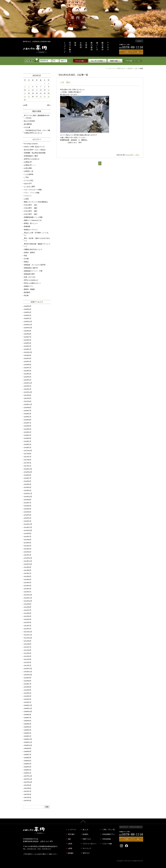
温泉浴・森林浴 (29, 253)
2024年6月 (28, 355)
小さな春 (27, 127)
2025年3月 (28, 343)
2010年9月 (28, 678)
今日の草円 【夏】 (31, 208)
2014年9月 (28, 534)
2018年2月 (28, 444)
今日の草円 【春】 (31, 211)
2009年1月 (28, 736)
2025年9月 (28, 331)
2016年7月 (28, 478)
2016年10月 (28, 472)
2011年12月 (28, 632)
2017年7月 (28, 457)
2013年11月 (28, 561)
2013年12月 (28, 558)
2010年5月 (28, 690)
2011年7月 (28, 647)
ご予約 (26, 177)
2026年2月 (28, 315)
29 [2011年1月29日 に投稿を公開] (45, 97)
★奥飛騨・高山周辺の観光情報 (35, 153)
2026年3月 (28, 312)
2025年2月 (28, 346)
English (139, 41)
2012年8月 (28, 607)
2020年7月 (28, 411)
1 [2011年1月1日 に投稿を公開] (45, 83)
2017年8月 (28, 454)
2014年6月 (28, 540)
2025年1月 (28, 349)
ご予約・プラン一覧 (108, 830)
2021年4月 (28, 401)
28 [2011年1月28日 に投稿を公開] (41, 97)
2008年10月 (28, 745)
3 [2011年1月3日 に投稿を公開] (25, 87)
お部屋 (70, 848)
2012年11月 (28, 598)
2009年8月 (28, 715)
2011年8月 (28, 644)
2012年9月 (28, 604)
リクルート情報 (107, 844)
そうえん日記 (29, 180)
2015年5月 (28, 509)
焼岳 (26, 256)
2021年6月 (28, 395)
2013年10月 (28, 564)
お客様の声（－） (30, 165)
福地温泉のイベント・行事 (33, 271)
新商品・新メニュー (31, 223)
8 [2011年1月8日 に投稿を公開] (45, 87)
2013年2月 (28, 589)
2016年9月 (28, 475)
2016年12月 (28, 469)
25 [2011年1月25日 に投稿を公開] (29, 97)
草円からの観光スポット (32, 283)
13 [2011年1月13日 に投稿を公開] (37, 90)
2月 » (49, 105)
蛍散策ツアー (29, 286)
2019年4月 (28, 432)
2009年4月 (28, 727)
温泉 (69, 839)
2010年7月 (28, 684)
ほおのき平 (28, 184)
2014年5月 (28, 543)
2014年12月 (28, 524)
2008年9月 (28, 748)
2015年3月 (28, 515)
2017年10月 (28, 451)
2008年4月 (28, 764)
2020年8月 (28, 408)
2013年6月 (28, 576)
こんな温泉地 (29, 174)
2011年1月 (28, 666)
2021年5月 (28, 398)
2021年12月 (28, 392)
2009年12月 (28, 705)
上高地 (26, 199)
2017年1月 (28, 466)
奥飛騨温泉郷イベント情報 (33, 217)
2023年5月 (28, 371)
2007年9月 (28, 785)
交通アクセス (87, 839)
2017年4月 (28, 463)
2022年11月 (28, 383)
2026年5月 (28, 306)
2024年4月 (28, 358)
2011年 (129, 68)
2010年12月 (28, 669)
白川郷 (26, 259)
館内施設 (71, 853)
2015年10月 (28, 497)
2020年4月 (28, 414)
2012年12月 (28, 595)
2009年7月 (28, 718)
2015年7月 (28, 503)
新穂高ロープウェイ (31, 230)
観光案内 (85, 834)
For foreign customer (31, 144)
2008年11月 (28, 742)
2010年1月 (28, 702)
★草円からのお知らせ (32, 159)
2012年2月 (28, 626)
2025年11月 (28, 325)
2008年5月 (28, 761)
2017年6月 (28, 460)
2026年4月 (28, 309)
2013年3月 (28, 586)
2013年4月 (28, 583)
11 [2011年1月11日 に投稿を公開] (29, 90)
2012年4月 (28, 619)
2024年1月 (28, 362)
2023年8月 (28, 365)
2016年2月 (28, 490)
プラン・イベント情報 (32, 193)
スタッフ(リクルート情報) (33, 190)
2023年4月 (28, 374)
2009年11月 (28, 708)
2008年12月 (28, 739)
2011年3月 (28, 659)
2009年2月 (28, 733)
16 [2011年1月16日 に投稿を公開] (49, 90)
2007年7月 (28, 791)
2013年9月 (28, 567)
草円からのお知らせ (31, 280)
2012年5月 (28, 616)
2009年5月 (28, 724)
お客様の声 (28, 162)
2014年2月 (28, 552)
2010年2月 (28, 699)
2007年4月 (28, 801)
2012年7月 (28, 610)
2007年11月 (28, 779)
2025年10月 (28, 328)
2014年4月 (28, 546)
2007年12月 (28, 776)
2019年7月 (28, 423)
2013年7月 (28, 573)
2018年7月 (28, 441)
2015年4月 (28, 512)
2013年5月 (28, 580)
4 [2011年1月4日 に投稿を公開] (29, 87)
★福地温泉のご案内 (31, 156)
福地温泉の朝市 (29, 274)
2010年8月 (28, 681)
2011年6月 (28, 650)
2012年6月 (28, 613)
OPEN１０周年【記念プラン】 (35, 147)
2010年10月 (28, 675)
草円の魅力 (71, 834)
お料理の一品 (29, 171)
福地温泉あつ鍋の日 (31, 268)
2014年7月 (28, 537)
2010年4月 (28, 693)
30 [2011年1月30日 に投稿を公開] (49, 97)
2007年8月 (28, 788)
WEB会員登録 (106, 839)
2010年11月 (28, 672)
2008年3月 (28, 767)
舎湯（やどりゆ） (30, 277)
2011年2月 (28, 662)
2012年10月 (28, 601)
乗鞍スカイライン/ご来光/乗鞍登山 (36, 202)
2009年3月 (28, 730)
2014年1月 (28, 555)
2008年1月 (28, 773)
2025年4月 (28, 340)
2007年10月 (28, 782)
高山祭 (26, 295)
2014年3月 (28, 549)
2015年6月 (28, 506)
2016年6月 (28, 481)
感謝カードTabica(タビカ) (33, 220)
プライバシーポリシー (90, 844)
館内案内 (27, 292)
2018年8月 (28, 438)
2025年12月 (28, 322)
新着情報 (27, 226)
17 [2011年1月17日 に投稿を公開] (25, 93)
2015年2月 (28, 518)
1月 (135, 68)
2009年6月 (28, 721)
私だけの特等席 (29, 121)
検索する (63, 61)
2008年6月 (28, 758)
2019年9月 (28, 420)
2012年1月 (28, 629)
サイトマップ (87, 848)
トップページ (110, 68)
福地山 (26, 262)
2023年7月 (28, 368)
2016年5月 (28, 484)
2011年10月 (28, 638)
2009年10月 (28, 712)
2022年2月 (28, 386)
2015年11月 (28, 494)
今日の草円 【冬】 (133, 155)
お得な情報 (28, 168)
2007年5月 (28, 798)
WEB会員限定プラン (109, 834)
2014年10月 (28, 530)
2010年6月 (28, 687)
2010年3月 (28, 696)
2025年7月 (28, 337)
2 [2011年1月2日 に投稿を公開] (49, 83)
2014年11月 (28, 527)
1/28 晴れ (65, 82)
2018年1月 (28, 448)
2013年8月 (28, 570)
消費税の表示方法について (33, 249)
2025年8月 (28, 334)
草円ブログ (120, 68)
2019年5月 (28, 429)
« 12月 (25, 105)
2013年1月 (28, 592)
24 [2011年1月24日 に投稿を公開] (25, 97)
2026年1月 (28, 318)
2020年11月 (28, 404)
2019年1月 (28, 435)
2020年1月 (28, 417)
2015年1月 (28, 521)
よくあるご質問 (29, 187)
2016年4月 (28, 487)
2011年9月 (28, 641)
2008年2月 (28, 770)
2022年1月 (28, 389)
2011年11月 (28, 635)
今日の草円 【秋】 (31, 214)
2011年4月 (28, 656)
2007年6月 (28, 794)
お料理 (70, 844)
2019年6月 (28, 426)
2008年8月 (28, 752)
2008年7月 (28, 755)
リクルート (28, 196)
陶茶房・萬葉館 (29, 289)
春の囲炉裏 (28, 124)
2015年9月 (28, 500)
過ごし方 (85, 830)
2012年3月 (28, 622)
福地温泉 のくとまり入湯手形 (35, 265)
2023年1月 (28, 380)
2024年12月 (28, 352)
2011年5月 (28, 653)
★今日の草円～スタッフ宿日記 (35, 150)
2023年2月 (28, 377)
